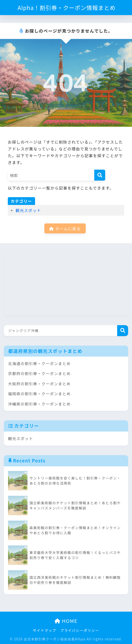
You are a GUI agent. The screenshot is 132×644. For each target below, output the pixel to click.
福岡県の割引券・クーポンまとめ (39, 394)
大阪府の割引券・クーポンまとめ (39, 384)
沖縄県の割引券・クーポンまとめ (39, 404)
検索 (123, 331)
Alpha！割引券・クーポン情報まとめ (67, 8)
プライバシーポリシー (80, 630)
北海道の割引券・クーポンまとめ (39, 363)
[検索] (100, 175)
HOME (66, 621)
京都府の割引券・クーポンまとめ (39, 373)
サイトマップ (45, 630)
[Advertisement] (40, 283)
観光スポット (28, 210)
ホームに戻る (65, 229)
